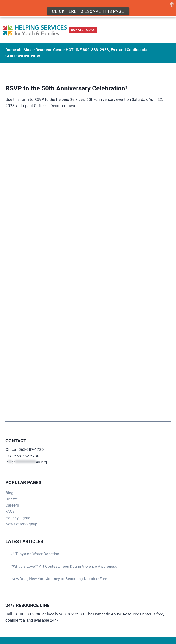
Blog (10, 493)
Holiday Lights (18, 518)
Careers (12, 505)
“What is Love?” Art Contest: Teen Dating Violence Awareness (64, 566)
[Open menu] (149, 30)
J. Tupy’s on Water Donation (35, 554)
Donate (12, 499)
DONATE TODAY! (83, 30)
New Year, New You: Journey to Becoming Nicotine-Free (59, 579)
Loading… (88, 249)
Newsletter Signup (21, 524)
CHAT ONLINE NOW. (23, 56)
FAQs (10, 511)
